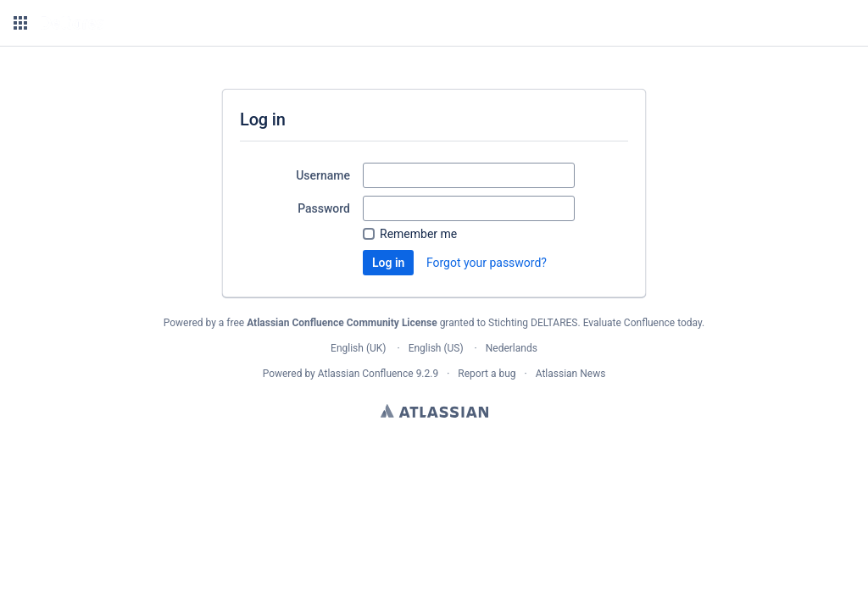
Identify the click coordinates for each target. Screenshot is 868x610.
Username (323, 175)
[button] (20, 23)
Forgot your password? (487, 263)
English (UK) (358, 348)
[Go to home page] (72, 23)
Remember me (418, 234)
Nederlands (512, 348)
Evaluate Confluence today (643, 323)
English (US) (436, 348)
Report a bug (487, 374)
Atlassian (434, 411)
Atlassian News (571, 374)
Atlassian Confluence (366, 374)
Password (324, 208)
